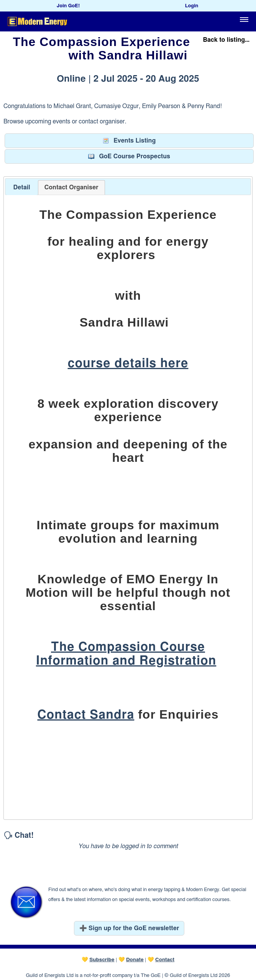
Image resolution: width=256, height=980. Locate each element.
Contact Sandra (86, 715)
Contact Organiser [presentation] (71, 187)
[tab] (21, 188)
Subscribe (102, 960)
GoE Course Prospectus (129, 156)
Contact (165, 960)
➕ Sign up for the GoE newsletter (129, 928)
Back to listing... (226, 40)
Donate (135, 960)
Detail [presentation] (21, 187)
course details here (128, 363)
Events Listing (129, 141)
